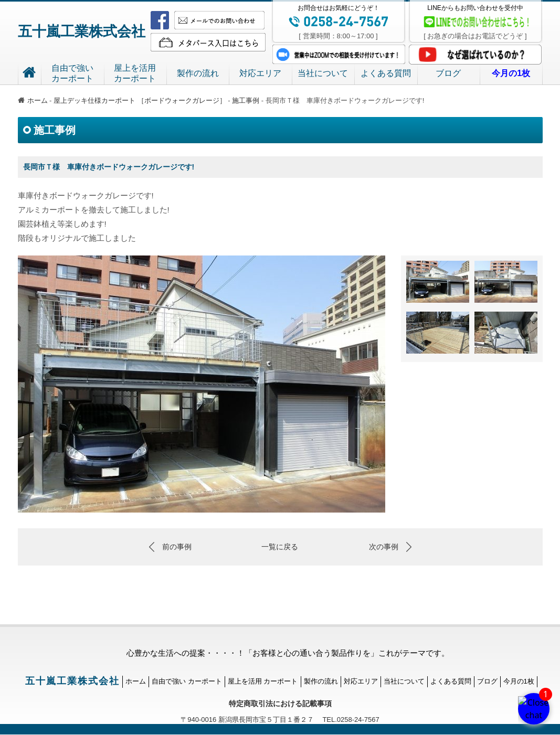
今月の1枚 (519, 681)
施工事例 (246, 100)
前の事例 (177, 547)
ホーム (33, 100)
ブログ (448, 73)
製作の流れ (198, 73)
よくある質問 (386, 73)
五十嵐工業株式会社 (82, 31)
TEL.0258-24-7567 (347, 720)
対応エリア (260, 73)
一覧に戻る (280, 547)
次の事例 (384, 547)
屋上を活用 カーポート (263, 681)
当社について (323, 73)
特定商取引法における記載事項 (280, 704)
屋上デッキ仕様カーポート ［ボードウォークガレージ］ (141, 100)
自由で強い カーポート (187, 681)
